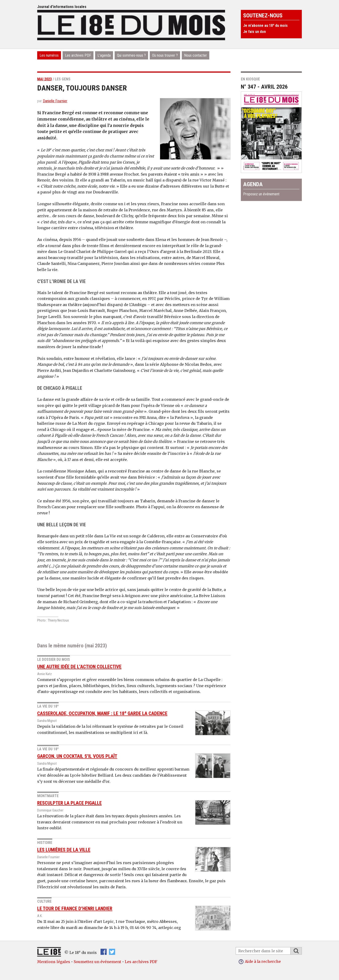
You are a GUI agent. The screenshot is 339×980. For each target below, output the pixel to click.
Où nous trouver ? (165, 55)
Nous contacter (196, 55)
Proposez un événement (261, 194)
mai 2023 (44, 79)
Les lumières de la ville (64, 850)
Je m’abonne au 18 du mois (265, 26)
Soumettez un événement (97, 962)
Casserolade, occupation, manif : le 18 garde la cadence (102, 713)
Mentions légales (54, 962)
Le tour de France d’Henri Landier (75, 909)
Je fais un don (254, 32)
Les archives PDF (78, 55)
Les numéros (49, 55)
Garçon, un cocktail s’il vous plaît (77, 756)
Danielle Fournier (55, 101)
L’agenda (104, 55)
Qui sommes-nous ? (131, 55)
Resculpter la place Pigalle (69, 803)
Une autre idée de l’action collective (79, 667)
